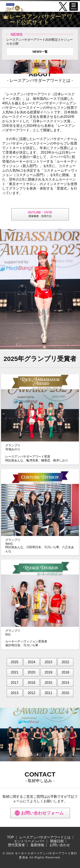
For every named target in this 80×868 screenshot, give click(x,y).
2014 (65, 683)
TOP (11, 837)
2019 (48, 672)
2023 (48, 662)
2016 (32, 683)
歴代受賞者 (16, 845)
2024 (32, 662)
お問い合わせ (60, 845)
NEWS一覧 (40, 52)
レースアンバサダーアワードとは (45, 837)
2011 (48, 693)
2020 (32, 672)
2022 (65, 662)
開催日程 (57, 841)
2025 (15, 662)
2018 (65, 672)
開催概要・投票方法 (40, 214)
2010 (65, 693)
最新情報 (37, 845)
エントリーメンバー (29, 841)
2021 (15, 672)
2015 (48, 683)
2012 (32, 693)
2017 (15, 683)
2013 (15, 693)
